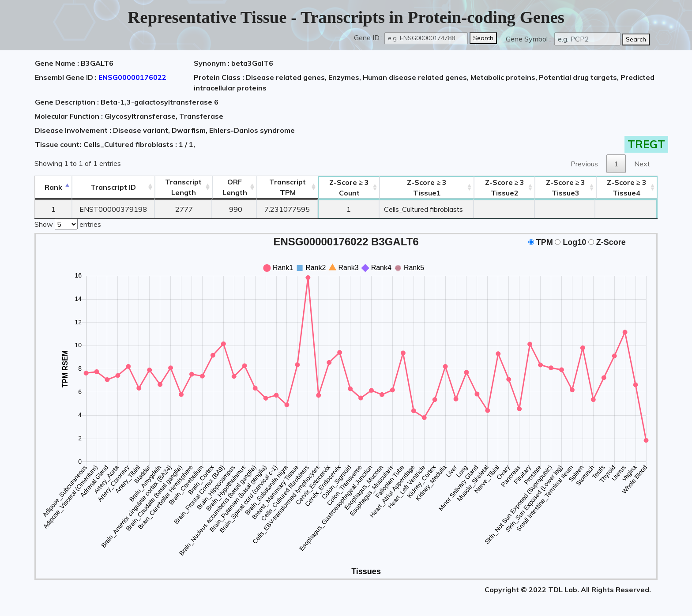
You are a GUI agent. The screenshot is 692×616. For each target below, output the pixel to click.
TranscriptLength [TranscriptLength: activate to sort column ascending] (183, 187)
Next (642, 164)
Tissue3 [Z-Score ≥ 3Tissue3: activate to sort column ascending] (566, 188)
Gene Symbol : (529, 39)
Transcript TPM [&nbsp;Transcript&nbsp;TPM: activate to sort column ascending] (288, 187)
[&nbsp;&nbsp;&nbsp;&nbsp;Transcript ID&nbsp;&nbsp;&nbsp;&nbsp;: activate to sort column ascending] (113, 187)
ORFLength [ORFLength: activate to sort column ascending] (235, 187)
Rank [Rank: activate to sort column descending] (53, 187)
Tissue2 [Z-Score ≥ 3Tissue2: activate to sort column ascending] (505, 188)
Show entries (68, 223)
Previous (584, 164)
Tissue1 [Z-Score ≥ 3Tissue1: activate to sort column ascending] (427, 188)
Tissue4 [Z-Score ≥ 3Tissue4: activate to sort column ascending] (627, 188)
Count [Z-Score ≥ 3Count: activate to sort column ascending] (349, 188)
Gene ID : (368, 38)
